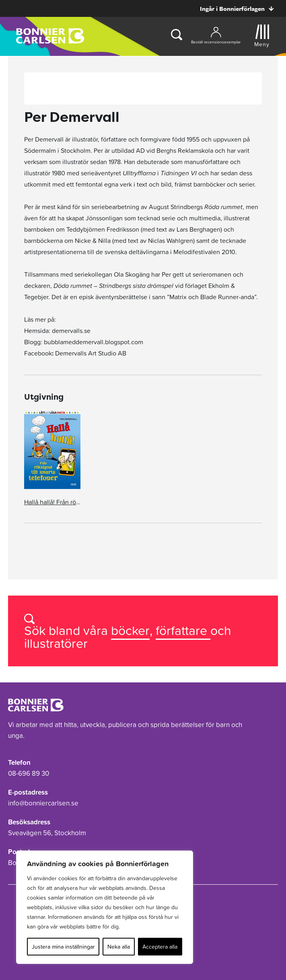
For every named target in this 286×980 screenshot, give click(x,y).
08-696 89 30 (29, 773)
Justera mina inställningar (63, 947)
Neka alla (119, 947)
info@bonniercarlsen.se (43, 803)
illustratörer (56, 643)
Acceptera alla (160, 947)
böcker (130, 630)
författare (183, 630)
